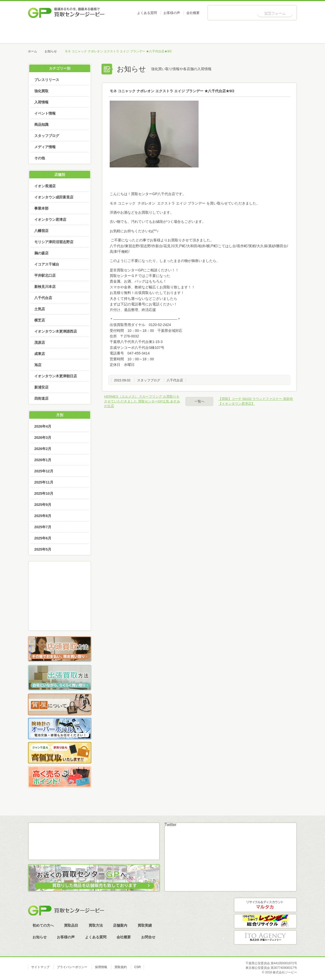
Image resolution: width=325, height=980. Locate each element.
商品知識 (41, 125)
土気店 (40, 309)
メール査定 (60, 592)
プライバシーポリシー (72, 967)
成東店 (40, 354)
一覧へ (199, 401)
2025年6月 (43, 538)
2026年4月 (43, 426)
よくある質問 (147, 13)
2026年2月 (43, 449)
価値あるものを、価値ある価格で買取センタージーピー (66, 13)
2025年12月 (44, 471)
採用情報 (101, 967)
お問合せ (148, 937)
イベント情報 (45, 113)
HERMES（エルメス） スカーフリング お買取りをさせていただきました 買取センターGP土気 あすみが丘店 (142, 401)
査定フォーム (275, 13)
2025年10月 (44, 493)
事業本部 (41, 208)
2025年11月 (44, 482)
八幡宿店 (41, 231)
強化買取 (41, 91)
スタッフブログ (149, 380)
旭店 (38, 365)
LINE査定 (60, 606)
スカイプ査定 (60, 620)
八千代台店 (175, 380)
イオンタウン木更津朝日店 (56, 376)
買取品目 (124, 33)
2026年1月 (43, 460)
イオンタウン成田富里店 (54, 197)
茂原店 (40, 343)
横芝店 (40, 320)
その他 (40, 158)
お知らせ (278, 33)
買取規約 (121, 967)
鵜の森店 (41, 253)
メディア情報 (45, 147)
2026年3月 (43, 438)
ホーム (47, 33)
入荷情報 (41, 102)
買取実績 (239, 33)
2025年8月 (43, 516)
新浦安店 (41, 387)
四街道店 (41, 398)
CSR (137, 967)
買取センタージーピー (66, 910)
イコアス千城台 (47, 264)
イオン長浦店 (45, 186)
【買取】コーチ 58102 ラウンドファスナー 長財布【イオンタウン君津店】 (256, 401)
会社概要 (193, 13)
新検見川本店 (45, 287)
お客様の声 (172, 13)
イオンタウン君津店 (50, 220)
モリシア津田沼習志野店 (54, 242)
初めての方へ (85, 33)
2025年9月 (43, 505)
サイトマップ (40, 967)
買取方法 (162, 33)
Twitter (170, 825)
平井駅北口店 (45, 275)
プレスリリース (47, 80)
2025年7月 (43, 527)
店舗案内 (200, 33)
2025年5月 (43, 549)
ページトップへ (304, 812)
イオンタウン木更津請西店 (56, 331)
